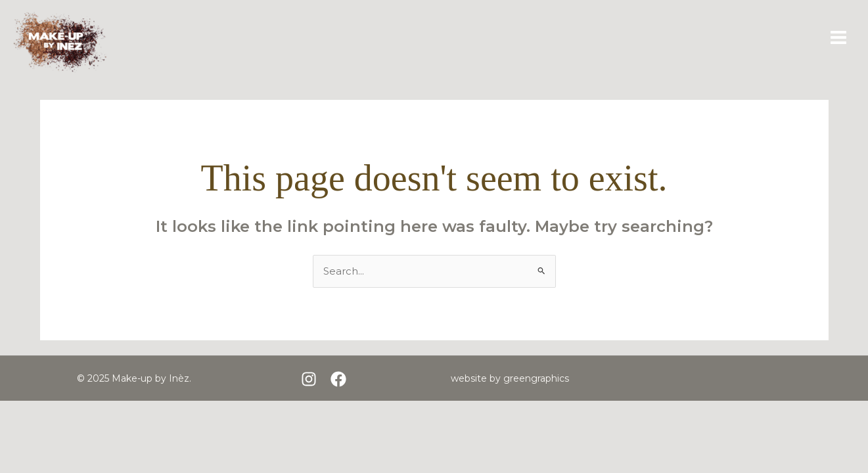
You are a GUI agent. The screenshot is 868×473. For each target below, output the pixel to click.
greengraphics (536, 378)
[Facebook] (338, 379)
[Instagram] (309, 379)
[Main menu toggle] (839, 38)
